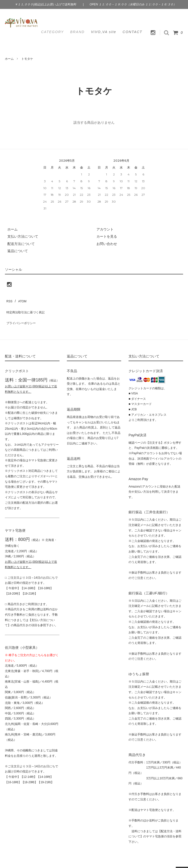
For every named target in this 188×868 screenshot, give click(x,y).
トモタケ (27, 59)
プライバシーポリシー (22, 314)
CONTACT (133, 32)
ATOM (19, 299)
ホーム (9, 59)
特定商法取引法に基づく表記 (27, 307)
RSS (8, 299)
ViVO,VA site (104, 32)
